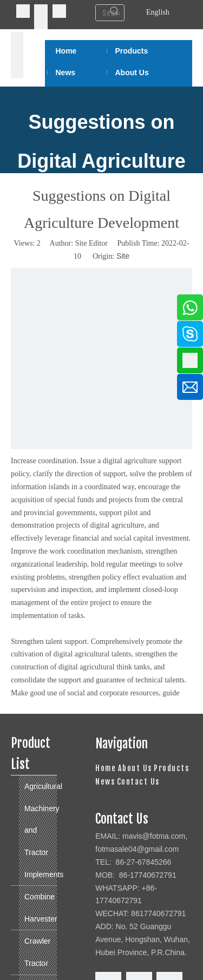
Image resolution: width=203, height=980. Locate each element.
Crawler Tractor (37, 952)
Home (106, 768)
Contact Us (138, 782)
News (105, 782)
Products (171, 768)
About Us (135, 768)
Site (123, 256)
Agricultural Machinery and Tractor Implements (41, 830)
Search (114, 11)
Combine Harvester (41, 908)
